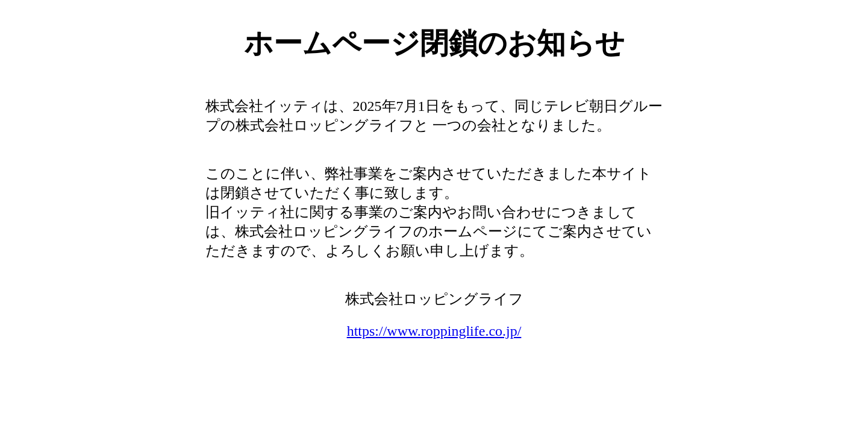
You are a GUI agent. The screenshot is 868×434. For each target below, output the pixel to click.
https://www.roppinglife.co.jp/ (434, 331)
